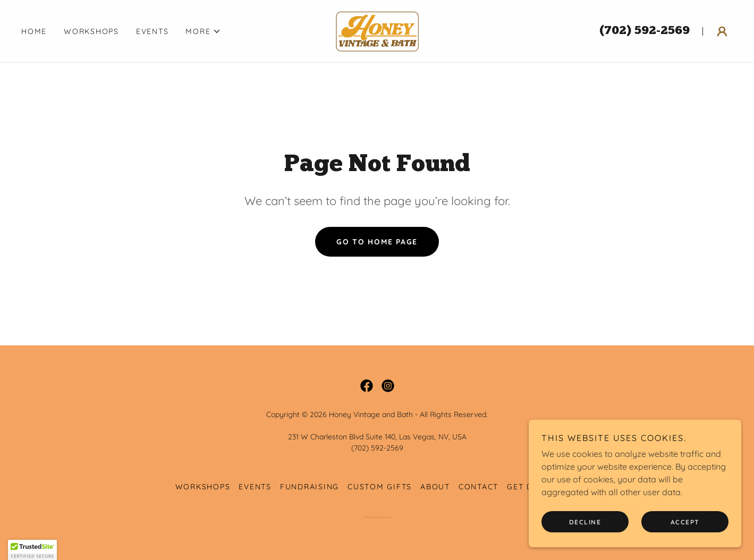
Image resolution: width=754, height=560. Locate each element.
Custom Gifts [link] (380, 487)
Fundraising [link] (310, 487)
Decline (585, 522)
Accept (685, 522)
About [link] (435, 487)
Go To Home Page (377, 242)
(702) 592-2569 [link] (645, 31)
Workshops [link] (91, 31)
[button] (203, 31)
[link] (377, 30)
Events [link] (153, 31)
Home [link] (34, 31)
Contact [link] (478, 487)
